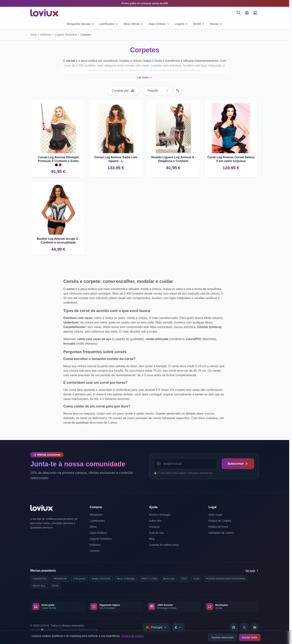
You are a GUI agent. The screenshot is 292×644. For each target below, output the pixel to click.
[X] (244, 627)
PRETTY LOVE (149, 579)
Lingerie (181, 24)
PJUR (196, 579)
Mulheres (46, 35)
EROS (55, 586)
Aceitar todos (250, 637)
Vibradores (96, 515)
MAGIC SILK (39, 586)
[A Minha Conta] (247, 13)
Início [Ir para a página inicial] (33, 35)
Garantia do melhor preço (164, 545)
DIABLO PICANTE (101, 579)
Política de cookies (133, 636)
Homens (95, 551)
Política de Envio (218, 527)
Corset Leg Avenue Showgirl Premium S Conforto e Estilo (58, 159)
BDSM (199, 24)
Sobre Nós (155, 521)
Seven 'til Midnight (126, 579)
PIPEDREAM (60, 579)
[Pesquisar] (239, 13)
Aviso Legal (215, 515)
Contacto (154, 527)
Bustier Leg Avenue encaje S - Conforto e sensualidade (58, 241)
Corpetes (86, 35)
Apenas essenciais (223, 637)
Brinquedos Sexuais (81, 24)
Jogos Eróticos (159, 24)
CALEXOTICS (40, 579)
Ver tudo (252, 571)
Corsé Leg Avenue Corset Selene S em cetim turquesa (231, 159)
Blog (152, 539)
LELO (184, 579)
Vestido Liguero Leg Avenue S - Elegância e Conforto (173, 159)
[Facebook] (234, 627)
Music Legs (169, 579)
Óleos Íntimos (133, 24)
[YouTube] (255, 627)
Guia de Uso (156, 533)
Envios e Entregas (160, 515)
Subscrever (238, 464)
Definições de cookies (221, 533)
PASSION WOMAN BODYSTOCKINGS (225, 579)
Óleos (93, 527)
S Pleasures (79, 579)
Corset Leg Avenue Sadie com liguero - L (116, 159)
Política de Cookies (220, 521)
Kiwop (94, 630)
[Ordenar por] (157, 91)
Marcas (216, 24)
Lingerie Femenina (66, 35)
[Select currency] (178, 627)
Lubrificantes (109, 24)
